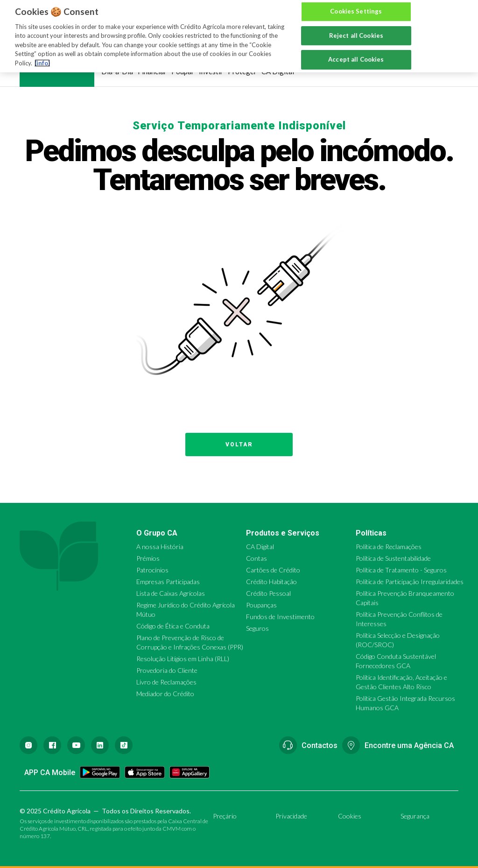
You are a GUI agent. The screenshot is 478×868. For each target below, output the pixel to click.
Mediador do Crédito (165, 694)
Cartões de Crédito (273, 570)
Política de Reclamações (389, 547)
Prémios (148, 558)
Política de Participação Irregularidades (410, 582)
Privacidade (291, 816)
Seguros (257, 628)
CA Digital (278, 71)
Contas (257, 558)
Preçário (225, 816)
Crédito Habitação (271, 582)
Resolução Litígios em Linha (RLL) (183, 659)
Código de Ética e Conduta (173, 626)
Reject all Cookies (356, 26)
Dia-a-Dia (117, 71)
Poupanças (261, 605)
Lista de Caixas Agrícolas (171, 593)
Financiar (152, 71)
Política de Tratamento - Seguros (401, 570)
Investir (211, 71)
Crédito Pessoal (268, 593)
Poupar (183, 71)
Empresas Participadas (168, 582)
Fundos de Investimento (280, 617)
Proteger (242, 71)
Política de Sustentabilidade (393, 558)
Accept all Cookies (356, 50)
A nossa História (160, 547)
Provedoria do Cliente (167, 670)
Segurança (415, 816)
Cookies (350, 816)
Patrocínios (152, 570)
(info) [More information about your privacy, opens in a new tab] (42, 53)
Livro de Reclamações (166, 682)
